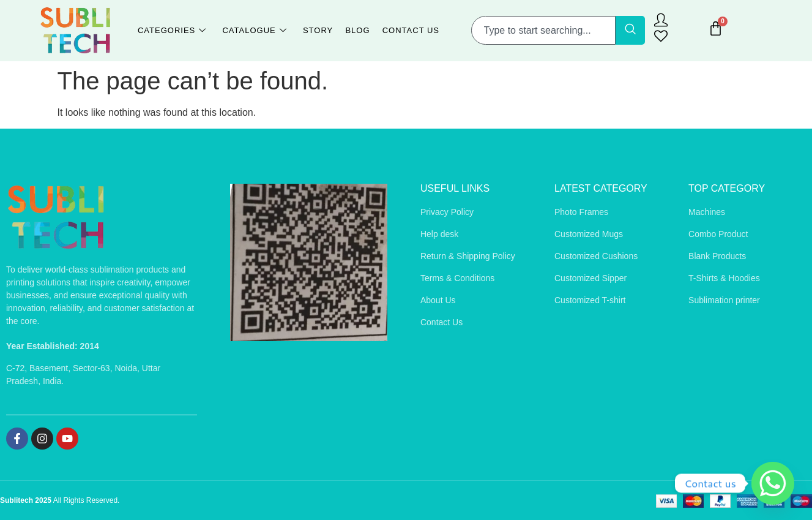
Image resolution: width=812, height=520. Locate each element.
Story (318, 30)
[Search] (630, 30)
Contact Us (410, 30)
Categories (172, 31)
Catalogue (255, 31)
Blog (357, 30)
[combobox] (543, 30)
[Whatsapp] (773, 483)
